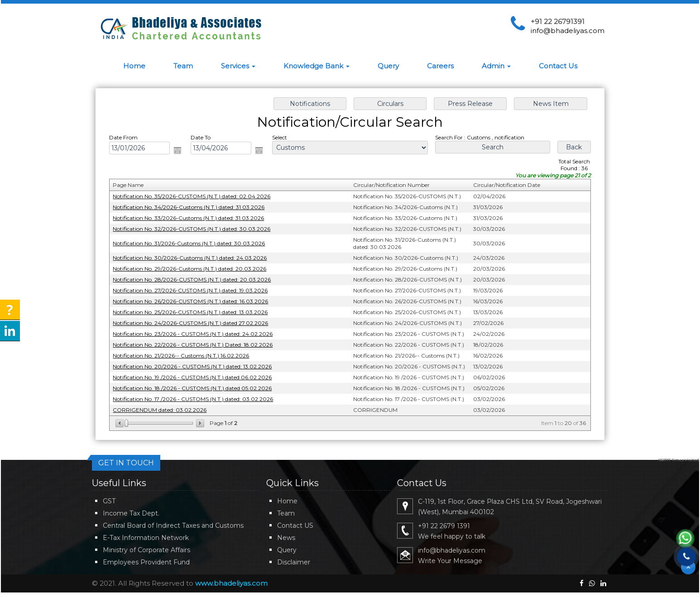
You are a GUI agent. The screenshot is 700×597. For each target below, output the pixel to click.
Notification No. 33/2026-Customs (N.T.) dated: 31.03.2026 (194, 220)
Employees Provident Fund (146, 562)
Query (388, 66)
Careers (440, 66)
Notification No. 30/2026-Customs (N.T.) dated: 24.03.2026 (195, 258)
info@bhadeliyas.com (568, 31)
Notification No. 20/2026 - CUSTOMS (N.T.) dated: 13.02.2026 (197, 363)
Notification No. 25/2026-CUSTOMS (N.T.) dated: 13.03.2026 (195, 311)
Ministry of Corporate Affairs (146, 550)
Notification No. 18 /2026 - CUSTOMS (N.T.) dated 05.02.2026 (197, 384)
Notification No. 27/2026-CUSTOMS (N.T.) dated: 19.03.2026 (195, 290)
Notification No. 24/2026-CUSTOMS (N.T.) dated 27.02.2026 (196, 321)
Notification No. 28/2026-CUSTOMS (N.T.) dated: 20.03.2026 (197, 279)
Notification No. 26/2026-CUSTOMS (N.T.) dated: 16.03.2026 (196, 300)
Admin (496, 66)
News (286, 538)
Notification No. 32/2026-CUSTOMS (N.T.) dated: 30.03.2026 (197, 230)
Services (238, 66)
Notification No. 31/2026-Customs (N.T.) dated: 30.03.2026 (194, 244)
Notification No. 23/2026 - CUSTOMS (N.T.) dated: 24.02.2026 (198, 332)
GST (109, 501)
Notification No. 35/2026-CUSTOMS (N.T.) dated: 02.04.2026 (197, 198)
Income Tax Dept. (131, 513)
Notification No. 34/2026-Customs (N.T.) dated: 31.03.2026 (194, 209)
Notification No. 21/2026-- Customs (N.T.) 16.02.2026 (186, 353)
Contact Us (558, 66)
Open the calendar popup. (183, 154)
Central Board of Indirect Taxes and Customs (173, 525)
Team (183, 66)
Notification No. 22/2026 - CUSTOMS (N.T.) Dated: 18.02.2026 (198, 342)
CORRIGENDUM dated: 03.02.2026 (166, 405)
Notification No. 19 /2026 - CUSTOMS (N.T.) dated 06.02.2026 (197, 374)
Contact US (295, 525)
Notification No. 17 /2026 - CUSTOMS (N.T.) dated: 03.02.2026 (198, 395)
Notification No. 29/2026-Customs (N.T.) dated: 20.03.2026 (195, 269)
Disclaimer (294, 562)
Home (134, 66)
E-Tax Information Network (146, 538)
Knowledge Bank (316, 66)
